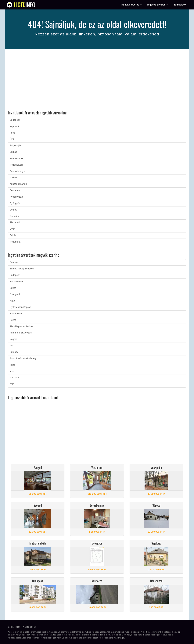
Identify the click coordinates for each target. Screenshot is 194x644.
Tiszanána (15, 242)
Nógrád (14, 339)
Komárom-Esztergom (21, 333)
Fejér (12, 301)
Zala (12, 384)
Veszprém (15, 378)
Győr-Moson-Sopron (20, 307)
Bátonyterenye (17, 171)
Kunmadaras (16, 158)
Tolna (13, 365)
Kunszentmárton (18, 184)
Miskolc (14, 178)
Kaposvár (15, 126)
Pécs (12, 133)
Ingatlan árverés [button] (131, 5)
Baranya (14, 262)
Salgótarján (16, 146)
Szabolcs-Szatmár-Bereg (23, 358)
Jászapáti (15, 222)
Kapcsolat (29, 627)
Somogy (14, 352)
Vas (12, 371)
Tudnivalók (180, 5)
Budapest (15, 120)
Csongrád (15, 294)
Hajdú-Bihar (16, 314)
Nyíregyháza (16, 197)
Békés (13, 235)
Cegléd (13, 210)
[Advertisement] (97, 80)
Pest (12, 346)
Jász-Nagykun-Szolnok (22, 326)
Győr (12, 229)
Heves (13, 320)
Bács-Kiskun (16, 282)
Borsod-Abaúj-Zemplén (22, 269)
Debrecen (15, 190)
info (25, 5)
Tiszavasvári (16, 165)
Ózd (12, 139)
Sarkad (13, 152)
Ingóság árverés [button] (158, 5)
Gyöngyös (15, 203)
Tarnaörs (14, 216)
